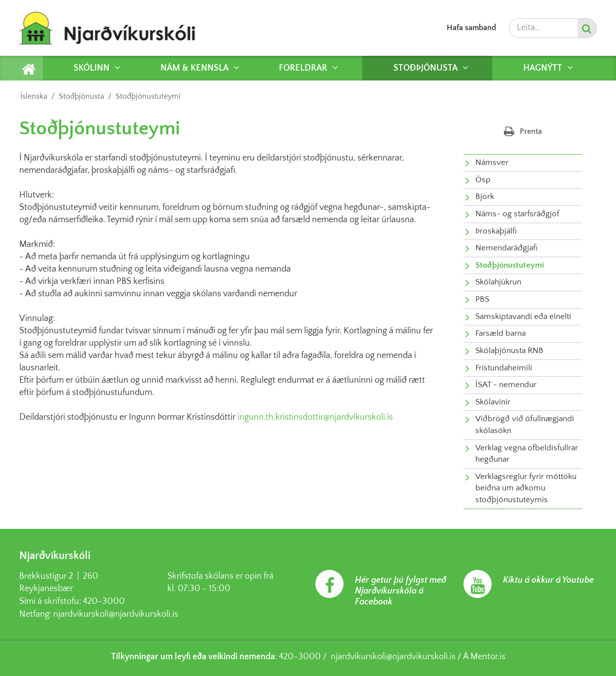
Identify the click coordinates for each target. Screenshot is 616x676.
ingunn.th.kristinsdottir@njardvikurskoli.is (315, 417)
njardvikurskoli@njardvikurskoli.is (116, 614)
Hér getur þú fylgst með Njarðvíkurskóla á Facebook (401, 591)
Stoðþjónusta (81, 96)
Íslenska (34, 96)
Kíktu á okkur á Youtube (548, 580)
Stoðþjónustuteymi (148, 96)
